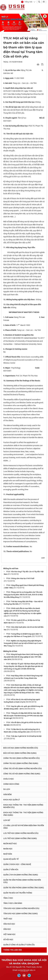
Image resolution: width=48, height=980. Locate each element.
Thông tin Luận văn (13, 950)
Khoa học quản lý (12, 800)
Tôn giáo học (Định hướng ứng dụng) (21, 914)
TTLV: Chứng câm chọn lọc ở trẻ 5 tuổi (20, 578)
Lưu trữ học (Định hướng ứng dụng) (20, 838)
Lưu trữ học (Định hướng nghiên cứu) (21, 833)
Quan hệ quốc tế (11, 859)
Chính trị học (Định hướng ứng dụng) (21, 763)
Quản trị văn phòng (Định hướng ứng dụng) (24, 888)
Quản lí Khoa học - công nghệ (17, 864)
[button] (27, 2)
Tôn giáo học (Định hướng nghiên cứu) (21, 908)
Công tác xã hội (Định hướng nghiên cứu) (23, 768)
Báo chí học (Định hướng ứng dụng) (20, 753)
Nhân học (8, 849)
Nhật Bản (8, 854)
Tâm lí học (8, 898)
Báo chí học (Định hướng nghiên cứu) (21, 748)
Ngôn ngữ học (10, 844)
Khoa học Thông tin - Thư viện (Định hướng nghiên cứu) (23, 806)
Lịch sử (7, 820)
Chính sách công (11, 784)
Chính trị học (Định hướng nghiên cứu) (22, 758)
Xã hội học (8, 939)
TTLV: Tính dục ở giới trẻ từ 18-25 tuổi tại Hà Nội (24, 736)
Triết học (8, 919)
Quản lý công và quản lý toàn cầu (19, 945)
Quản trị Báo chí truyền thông (18, 893)
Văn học (7, 929)
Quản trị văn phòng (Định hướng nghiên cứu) (22, 881)
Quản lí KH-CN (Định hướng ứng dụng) (21, 875)
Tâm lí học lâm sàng (13, 903)
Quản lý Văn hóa (11, 869)
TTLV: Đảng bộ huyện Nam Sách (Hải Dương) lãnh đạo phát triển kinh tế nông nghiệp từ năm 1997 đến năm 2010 (23, 657)
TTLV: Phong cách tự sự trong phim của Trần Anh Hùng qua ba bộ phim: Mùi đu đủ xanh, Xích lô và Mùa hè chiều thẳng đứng (23, 595)
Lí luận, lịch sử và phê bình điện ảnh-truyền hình (24, 827)
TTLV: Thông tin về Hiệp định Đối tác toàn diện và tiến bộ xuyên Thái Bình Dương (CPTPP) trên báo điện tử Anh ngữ (23, 716)
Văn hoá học (9, 924)
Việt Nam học (9, 934)
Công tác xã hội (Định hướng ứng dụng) (22, 774)
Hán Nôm (7, 794)
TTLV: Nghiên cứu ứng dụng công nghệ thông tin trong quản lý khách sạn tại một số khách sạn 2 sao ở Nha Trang (23, 643)
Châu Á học (9, 779)
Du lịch (7, 789)
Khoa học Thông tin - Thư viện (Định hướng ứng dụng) (23, 814)
